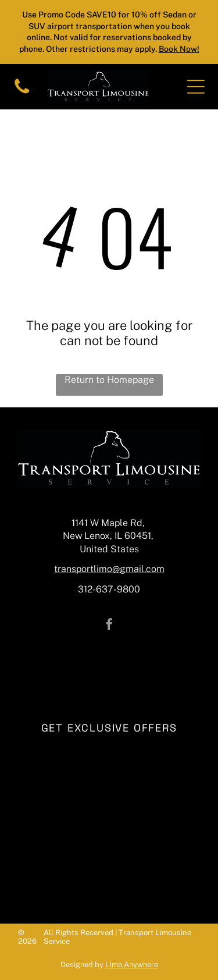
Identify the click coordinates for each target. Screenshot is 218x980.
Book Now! (179, 49)
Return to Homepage (109, 380)
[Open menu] (196, 87)
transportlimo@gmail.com (109, 569)
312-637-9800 (109, 589)
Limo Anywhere (132, 965)
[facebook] (109, 626)
